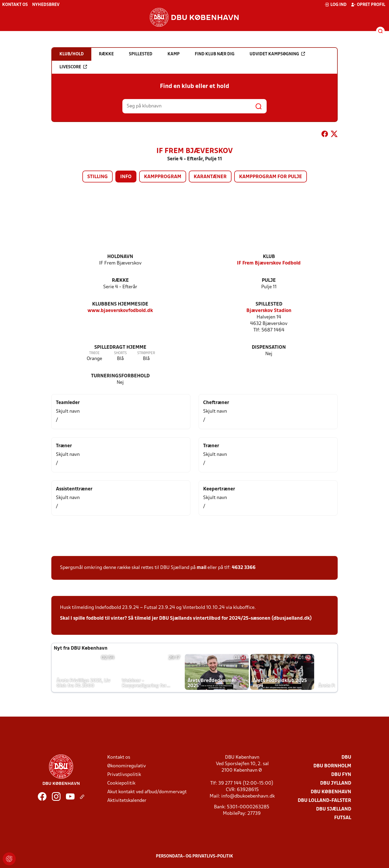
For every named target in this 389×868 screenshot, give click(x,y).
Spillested (269, 304)
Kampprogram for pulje (271, 177)
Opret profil (368, 5)
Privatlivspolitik (124, 775)
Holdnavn (120, 257)
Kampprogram (163, 177)
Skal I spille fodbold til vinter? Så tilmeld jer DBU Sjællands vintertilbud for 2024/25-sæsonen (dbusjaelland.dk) (186, 618)
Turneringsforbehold (120, 376)
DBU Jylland (336, 783)
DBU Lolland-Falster (324, 801)
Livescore (73, 67)
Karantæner (210, 177)
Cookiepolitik (121, 783)
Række (120, 281)
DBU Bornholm (332, 766)
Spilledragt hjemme (120, 347)
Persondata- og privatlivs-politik (194, 856)
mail (202, 568)
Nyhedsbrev (46, 5)
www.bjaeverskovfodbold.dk (120, 311)
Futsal (343, 818)
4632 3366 (244, 568)
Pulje (269, 281)
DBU (346, 757)
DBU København (331, 792)
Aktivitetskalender (127, 801)
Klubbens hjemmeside (120, 304)
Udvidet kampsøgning (277, 54)
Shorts (120, 353)
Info (126, 177)
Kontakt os (15, 5)
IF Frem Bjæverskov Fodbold (269, 263)
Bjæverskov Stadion (269, 311)
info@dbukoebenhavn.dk (248, 796)
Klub (269, 257)
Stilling (98, 177)
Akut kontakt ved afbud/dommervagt (147, 792)
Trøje (94, 353)
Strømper (146, 353)
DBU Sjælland (334, 809)
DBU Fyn (341, 775)
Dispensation (269, 347)
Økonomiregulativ (127, 766)
